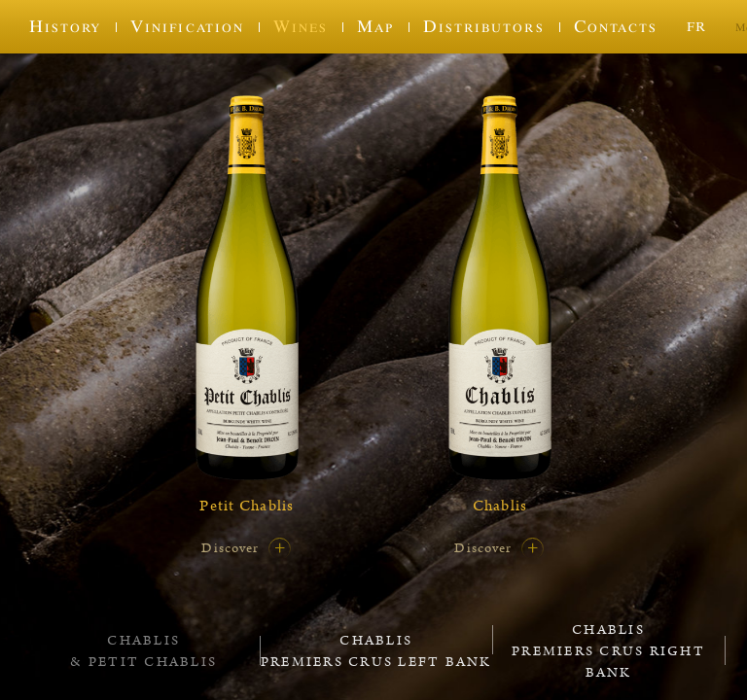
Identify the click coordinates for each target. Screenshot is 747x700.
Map (375, 26)
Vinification (187, 26)
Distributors (483, 26)
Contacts (616, 26)
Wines (301, 26)
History (65, 26)
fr (696, 25)
